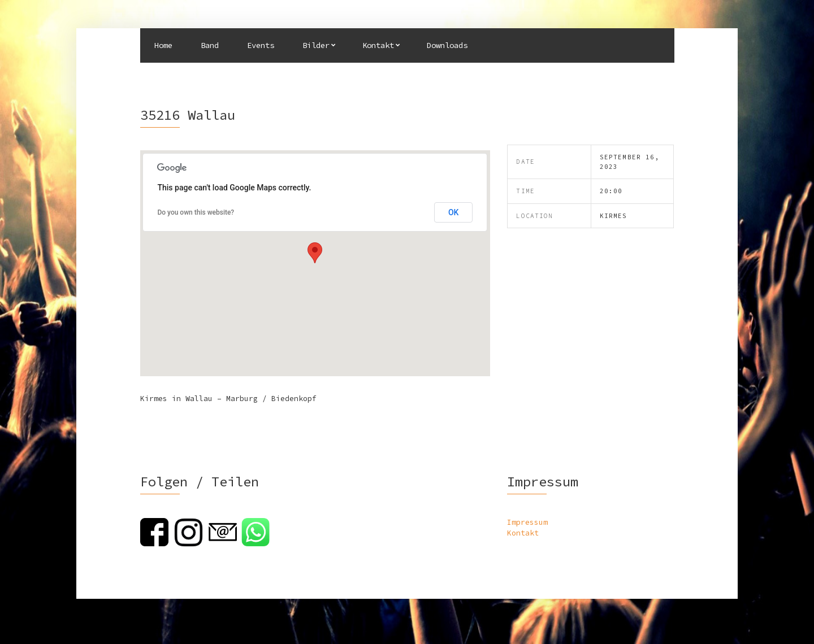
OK (454, 212)
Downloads (447, 45)
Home (163, 45)
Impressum (527, 522)
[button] (315, 253)
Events (261, 45)
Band (210, 45)
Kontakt (378, 45)
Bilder (316, 45)
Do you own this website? (196, 212)
